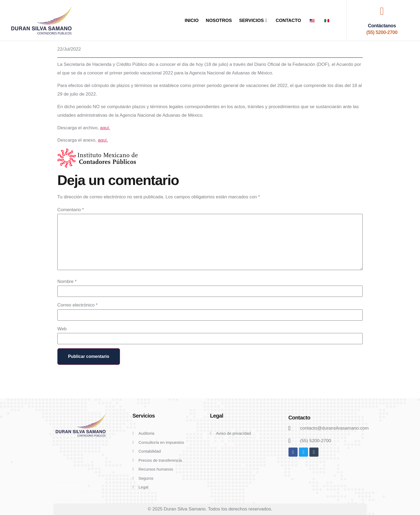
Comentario (71, 210)
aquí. (105, 128)
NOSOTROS (219, 20)
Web (62, 329)
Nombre (67, 281)
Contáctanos (382, 26)
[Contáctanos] (382, 11)
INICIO (192, 20)
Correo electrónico (77, 305)
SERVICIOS (254, 20)
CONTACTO (288, 20)
